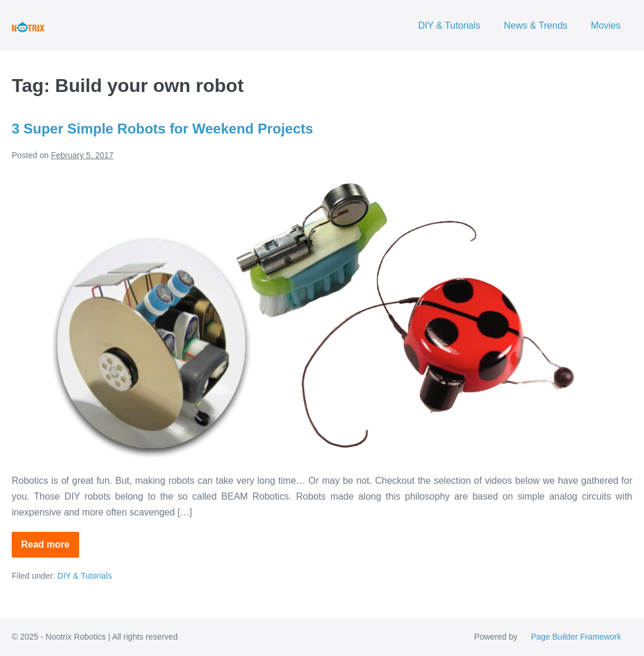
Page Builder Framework (576, 637)
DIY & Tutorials (449, 25)
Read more (50, 549)
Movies (606, 25)
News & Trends (536, 25)
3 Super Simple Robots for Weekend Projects (162, 129)
